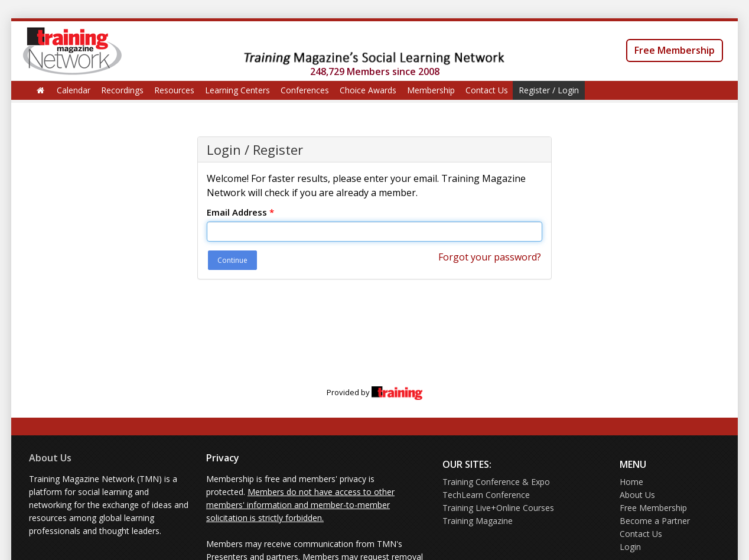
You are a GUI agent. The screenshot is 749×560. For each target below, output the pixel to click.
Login (630, 547)
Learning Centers (237, 90)
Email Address (240, 212)
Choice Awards (368, 90)
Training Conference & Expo (496, 482)
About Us (50, 458)
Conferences (305, 90)
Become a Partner (655, 521)
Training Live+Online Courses (498, 508)
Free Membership (675, 50)
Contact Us (487, 90)
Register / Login (549, 90)
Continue (232, 260)
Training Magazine (478, 521)
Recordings (122, 90)
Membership (431, 90)
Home (631, 482)
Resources (174, 90)
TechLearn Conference (486, 495)
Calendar (74, 90)
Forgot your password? (490, 257)
